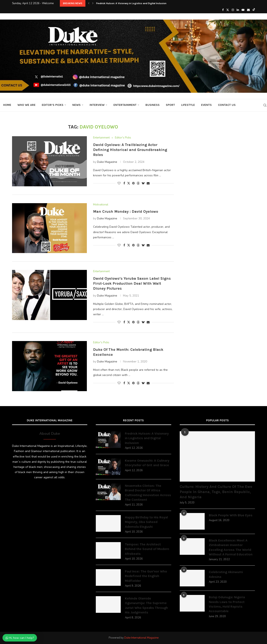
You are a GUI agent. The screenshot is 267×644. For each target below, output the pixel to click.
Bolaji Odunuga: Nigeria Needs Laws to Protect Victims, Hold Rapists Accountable (227, 604)
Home (7, 105)
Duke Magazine (107, 162)
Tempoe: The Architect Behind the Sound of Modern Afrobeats (147, 549)
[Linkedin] (238, 10)
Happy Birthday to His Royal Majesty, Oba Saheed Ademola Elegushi (146, 522)
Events (206, 105)
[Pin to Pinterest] (133, 183)
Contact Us (227, 105)
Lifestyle (188, 105)
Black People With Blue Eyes (231, 515)
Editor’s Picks (53, 105)
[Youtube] (243, 10)
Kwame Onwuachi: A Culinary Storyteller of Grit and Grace (147, 463)
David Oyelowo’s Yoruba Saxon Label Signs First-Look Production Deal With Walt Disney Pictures (132, 284)
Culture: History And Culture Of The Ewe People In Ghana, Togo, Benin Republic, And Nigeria (216, 492)
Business (153, 105)
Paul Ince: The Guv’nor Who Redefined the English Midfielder (146, 576)
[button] (89, 3)
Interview (97, 105)
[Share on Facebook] (124, 183)
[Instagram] (233, 10)
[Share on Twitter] (129, 183)
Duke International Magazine (141, 638)
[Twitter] (228, 10)
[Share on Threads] (138, 183)
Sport (170, 105)
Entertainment (125, 105)
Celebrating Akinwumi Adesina (226, 574)
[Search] (265, 105)
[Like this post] (119, 183)
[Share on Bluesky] (143, 183)
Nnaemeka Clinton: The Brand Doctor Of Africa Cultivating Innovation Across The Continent (148, 493)
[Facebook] (223, 10)
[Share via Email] (148, 183)
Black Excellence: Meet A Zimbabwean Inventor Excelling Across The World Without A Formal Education (231, 547)
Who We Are (26, 105)
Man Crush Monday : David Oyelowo (126, 211)
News (76, 105)
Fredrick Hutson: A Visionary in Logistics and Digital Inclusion (131, 3)
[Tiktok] (254, 10)
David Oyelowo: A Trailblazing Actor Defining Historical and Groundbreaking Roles (130, 150)
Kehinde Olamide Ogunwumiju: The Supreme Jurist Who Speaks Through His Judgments (146, 605)
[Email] (248, 10)
